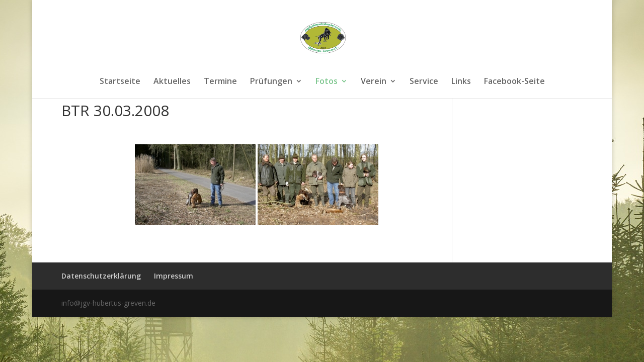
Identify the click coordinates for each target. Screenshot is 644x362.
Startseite (120, 82)
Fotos (327, 82)
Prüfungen (271, 82)
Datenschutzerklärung (101, 276)
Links (461, 82)
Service (424, 82)
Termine (220, 82)
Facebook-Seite (514, 82)
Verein (374, 82)
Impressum (174, 276)
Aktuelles (172, 82)
